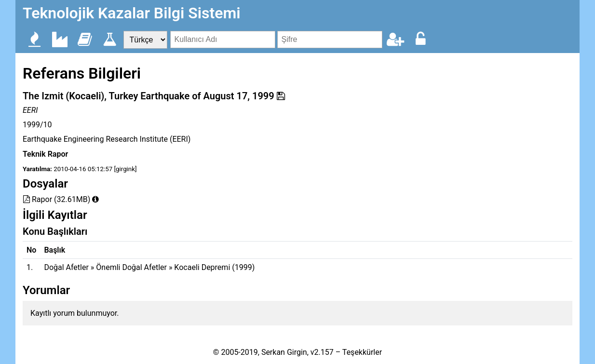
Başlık (54, 250)
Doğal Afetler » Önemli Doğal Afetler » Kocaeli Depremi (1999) (149, 267)
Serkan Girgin (284, 352)
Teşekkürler (362, 352)
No (31, 250)
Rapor (38, 199)
